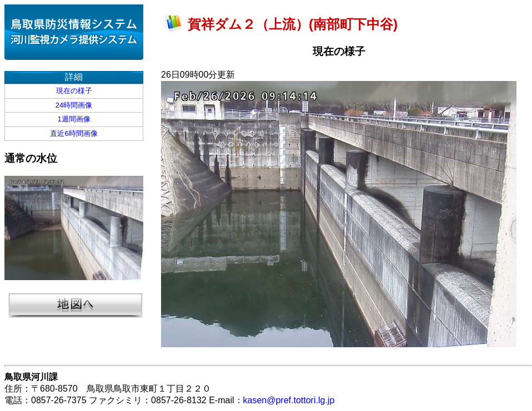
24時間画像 (74, 105)
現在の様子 (74, 91)
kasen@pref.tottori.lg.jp (289, 400)
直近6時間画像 (74, 133)
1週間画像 (74, 119)
